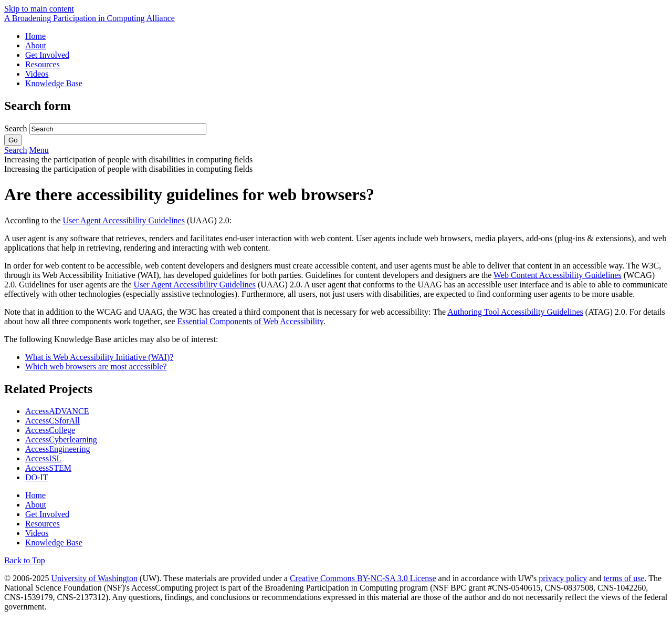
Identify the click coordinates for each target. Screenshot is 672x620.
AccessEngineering (58, 449)
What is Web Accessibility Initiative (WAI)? (99, 357)
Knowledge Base (54, 83)
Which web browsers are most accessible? (96, 366)
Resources (43, 64)
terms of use (624, 578)
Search (17, 128)
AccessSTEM (48, 468)
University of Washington (94, 578)
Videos (37, 74)
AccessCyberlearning (61, 440)
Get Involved (47, 55)
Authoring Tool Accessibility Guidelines (515, 312)
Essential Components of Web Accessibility (250, 321)
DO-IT (37, 477)
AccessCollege (50, 430)
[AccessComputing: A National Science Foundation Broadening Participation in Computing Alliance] (90, 18)
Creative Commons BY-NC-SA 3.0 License (363, 578)
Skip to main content (39, 9)
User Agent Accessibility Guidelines (124, 220)
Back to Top (25, 560)
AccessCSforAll (52, 421)
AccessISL (43, 458)
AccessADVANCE (57, 411)
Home (35, 36)
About (36, 45)
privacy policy (563, 578)
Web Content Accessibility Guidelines (558, 275)
